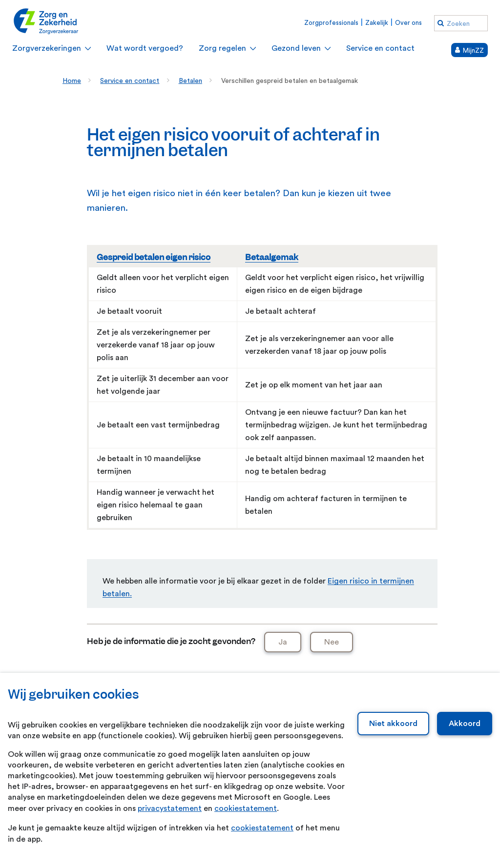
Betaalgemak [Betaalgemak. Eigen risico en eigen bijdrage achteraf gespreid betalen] (272, 257)
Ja (283, 642)
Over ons (408, 23)
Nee (332, 642)
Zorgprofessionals (331, 23)
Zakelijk (377, 23)
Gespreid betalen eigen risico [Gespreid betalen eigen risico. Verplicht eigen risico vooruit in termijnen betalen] (154, 257)
